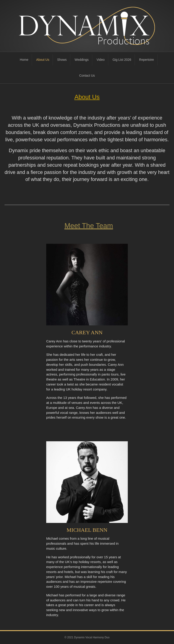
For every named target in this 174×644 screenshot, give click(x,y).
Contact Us (87, 76)
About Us (43, 60)
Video (101, 60)
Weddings (82, 60)
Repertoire (146, 60)
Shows (62, 60)
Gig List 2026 (122, 60)
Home (24, 60)
